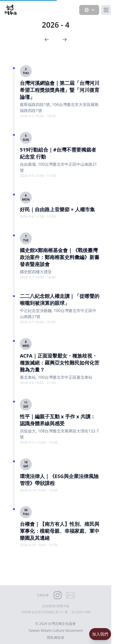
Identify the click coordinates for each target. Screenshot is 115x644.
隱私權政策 (56, 637)
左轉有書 (43, 595)
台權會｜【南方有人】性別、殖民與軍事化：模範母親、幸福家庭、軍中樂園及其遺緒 (60, 531)
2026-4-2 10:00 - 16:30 (38, 116)
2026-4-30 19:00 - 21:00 (39, 545)
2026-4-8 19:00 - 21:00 (38, 383)
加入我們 (100, 634)
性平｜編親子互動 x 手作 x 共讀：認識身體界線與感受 (58, 420)
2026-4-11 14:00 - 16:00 (39, 442)
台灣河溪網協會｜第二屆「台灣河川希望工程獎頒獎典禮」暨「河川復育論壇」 (60, 90)
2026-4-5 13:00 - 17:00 (38, 176)
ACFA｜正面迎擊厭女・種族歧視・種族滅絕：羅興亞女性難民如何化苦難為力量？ (60, 363)
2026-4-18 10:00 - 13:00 (39, 490)
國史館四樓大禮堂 (36, 272)
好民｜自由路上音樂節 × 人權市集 (57, 209)
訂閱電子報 (62, 606)
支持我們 (48, 606)
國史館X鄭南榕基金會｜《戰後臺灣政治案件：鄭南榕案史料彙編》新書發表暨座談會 (60, 257)
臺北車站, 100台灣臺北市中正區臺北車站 (56, 377)
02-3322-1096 (81, 612)
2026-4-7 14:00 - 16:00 (38, 277)
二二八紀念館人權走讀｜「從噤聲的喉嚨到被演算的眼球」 (60, 299)
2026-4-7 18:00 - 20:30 (38, 322)
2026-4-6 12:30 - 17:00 (38, 216)
